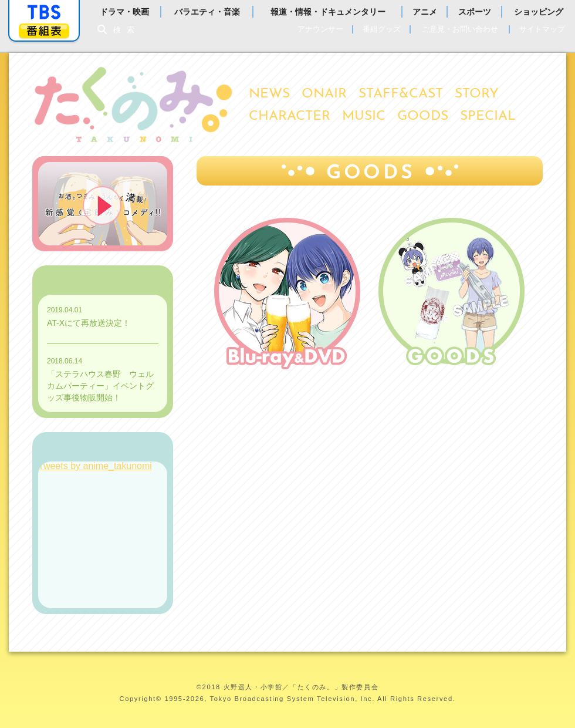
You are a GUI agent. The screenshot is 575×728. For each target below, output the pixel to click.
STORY (477, 94)
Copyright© (141, 699)
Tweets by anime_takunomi (95, 466)
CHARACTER (290, 117)
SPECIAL (488, 117)
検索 (127, 30)
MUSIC (364, 117)
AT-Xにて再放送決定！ (89, 323)
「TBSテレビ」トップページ (44, 12)
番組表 (44, 31)
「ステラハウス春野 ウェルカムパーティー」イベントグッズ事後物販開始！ (100, 386)
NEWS (269, 94)
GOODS (423, 117)
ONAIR (324, 94)
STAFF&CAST (401, 94)
